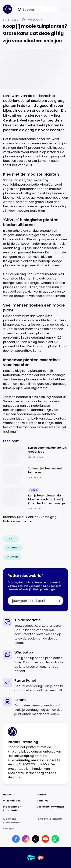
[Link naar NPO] (41, 858)
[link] (11, 538)
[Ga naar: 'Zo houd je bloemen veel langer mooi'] (35, 475)
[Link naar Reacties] (52, 801)
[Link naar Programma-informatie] (19, 809)
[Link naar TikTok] (36, 839)
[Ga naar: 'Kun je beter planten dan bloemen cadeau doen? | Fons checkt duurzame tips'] (35, 499)
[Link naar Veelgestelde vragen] (52, 809)
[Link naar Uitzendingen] (19, 801)
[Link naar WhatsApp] (55, 839)
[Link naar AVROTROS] (31, 858)
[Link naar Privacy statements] (52, 821)
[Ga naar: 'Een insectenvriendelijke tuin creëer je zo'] (35, 454)
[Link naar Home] (19, 795)
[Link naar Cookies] (35, 829)
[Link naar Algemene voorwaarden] (19, 821)
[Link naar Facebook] (16, 839)
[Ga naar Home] (8, 9)
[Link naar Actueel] (52, 795)
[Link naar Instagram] (26, 839)
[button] (63, 9)
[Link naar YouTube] (45, 839)
